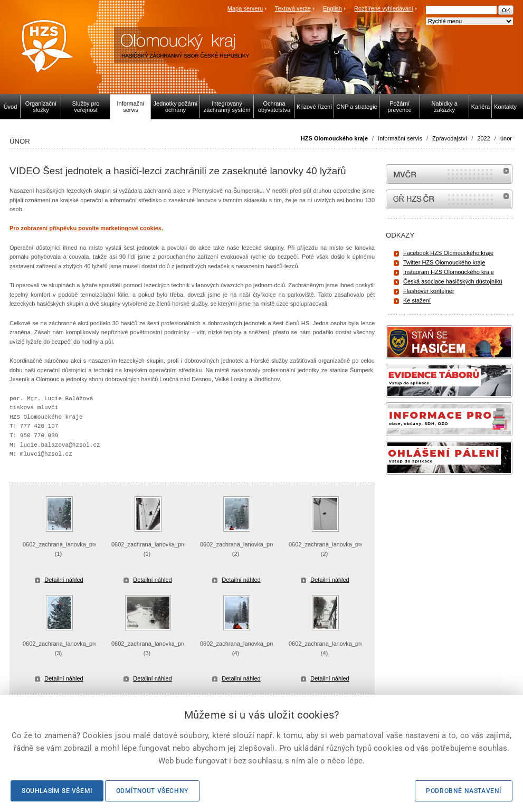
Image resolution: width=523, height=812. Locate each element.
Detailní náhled (64, 580)
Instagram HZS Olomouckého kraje (449, 272)
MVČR (449, 174)
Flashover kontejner (429, 291)
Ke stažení (417, 300)
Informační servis (400, 138)
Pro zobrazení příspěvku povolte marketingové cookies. (86, 228)
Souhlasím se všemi (57, 791)
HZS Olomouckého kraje (334, 138)
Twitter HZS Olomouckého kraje (444, 262)
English (332, 8)
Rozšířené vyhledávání (384, 8)
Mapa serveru (245, 8)
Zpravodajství (450, 138)
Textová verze (293, 8)
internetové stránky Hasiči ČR (449, 199)
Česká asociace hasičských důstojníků (453, 281)
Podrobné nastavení (464, 791)
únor (506, 138)
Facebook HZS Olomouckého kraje (448, 253)
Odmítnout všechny (152, 791)
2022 (483, 138)
